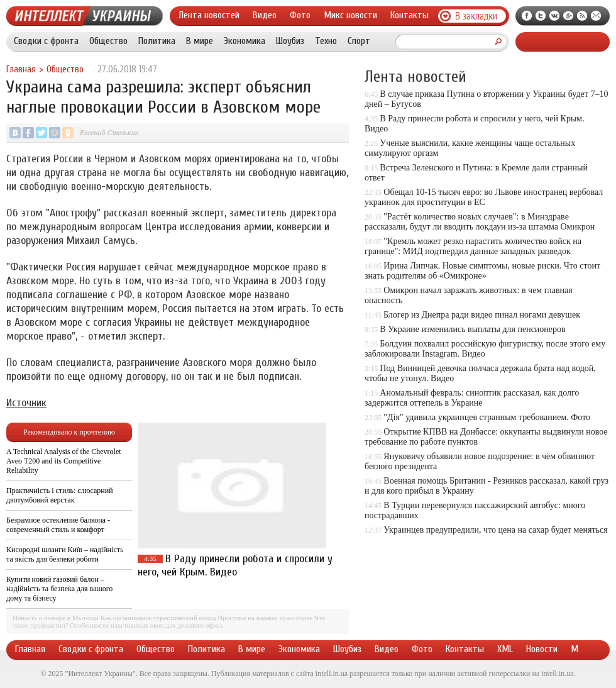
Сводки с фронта (46, 41)
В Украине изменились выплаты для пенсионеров (472, 329)
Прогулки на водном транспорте (265, 618)
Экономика (245, 41)
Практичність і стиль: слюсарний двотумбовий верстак (60, 495)
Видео (265, 15)
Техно (326, 41)
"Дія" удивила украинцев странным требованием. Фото (487, 417)
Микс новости (350, 15)
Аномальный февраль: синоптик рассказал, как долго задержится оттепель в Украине (472, 398)
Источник (26, 403)
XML (505, 649)
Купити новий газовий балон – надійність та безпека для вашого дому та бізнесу (59, 589)
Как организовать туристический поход (158, 618)
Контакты (410, 15)
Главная (21, 69)
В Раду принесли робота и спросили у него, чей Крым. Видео (235, 565)
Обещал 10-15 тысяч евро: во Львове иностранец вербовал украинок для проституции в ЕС (484, 197)
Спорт (359, 41)
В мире (200, 41)
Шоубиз (290, 41)
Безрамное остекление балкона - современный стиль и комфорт (58, 525)
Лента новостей (209, 15)
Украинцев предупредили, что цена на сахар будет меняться (495, 530)
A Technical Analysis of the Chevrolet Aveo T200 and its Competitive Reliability (64, 461)
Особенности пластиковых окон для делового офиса (146, 625)
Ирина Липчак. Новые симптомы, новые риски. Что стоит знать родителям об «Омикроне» (482, 271)
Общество (108, 41)
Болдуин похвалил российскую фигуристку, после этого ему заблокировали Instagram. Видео (485, 349)
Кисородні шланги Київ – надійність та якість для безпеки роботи (65, 554)
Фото (300, 15)
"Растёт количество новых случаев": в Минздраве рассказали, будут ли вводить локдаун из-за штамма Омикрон (480, 222)
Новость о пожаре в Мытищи (56, 618)
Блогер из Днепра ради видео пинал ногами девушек (482, 315)
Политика (157, 41)
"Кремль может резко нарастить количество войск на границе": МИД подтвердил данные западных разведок (473, 246)
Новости (542, 649)
